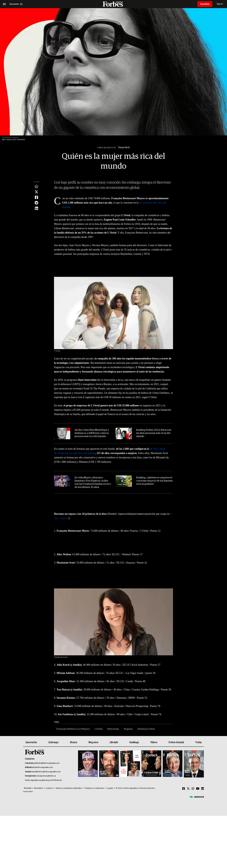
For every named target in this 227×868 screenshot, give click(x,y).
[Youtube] (198, 789)
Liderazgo (53, 742)
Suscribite (205, 4)
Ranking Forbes (146, 729)
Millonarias (113, 729)
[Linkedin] (203, 789)
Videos (154, 742)
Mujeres (128, 729)
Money (73, 742)
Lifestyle (114, 742)
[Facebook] (184, 789)
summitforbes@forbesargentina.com (46, 772)
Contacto (49, 788)
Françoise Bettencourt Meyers (73, 729)
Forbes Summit (176, 742)
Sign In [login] (220, 4)
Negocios (93, 742)
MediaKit (28, 788)
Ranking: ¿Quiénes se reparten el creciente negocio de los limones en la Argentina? (154, 481)
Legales (110, 788)
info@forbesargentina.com (42, 767)
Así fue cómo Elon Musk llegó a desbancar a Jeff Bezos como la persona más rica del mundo (92, 433)
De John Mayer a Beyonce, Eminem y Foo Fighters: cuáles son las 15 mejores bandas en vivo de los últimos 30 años (93, 482)
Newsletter (39, 788)
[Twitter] (188, 789)
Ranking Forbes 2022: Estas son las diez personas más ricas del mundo (154, 433)
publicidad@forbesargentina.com (46, 763)
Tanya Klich (124, 147)
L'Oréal (98, 729)
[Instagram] (193, 789)
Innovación (31, 742)
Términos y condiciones (94, 788)
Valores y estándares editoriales (69, 788)
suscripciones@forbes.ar (46, 776)
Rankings (134, 742)
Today (198, 742)
